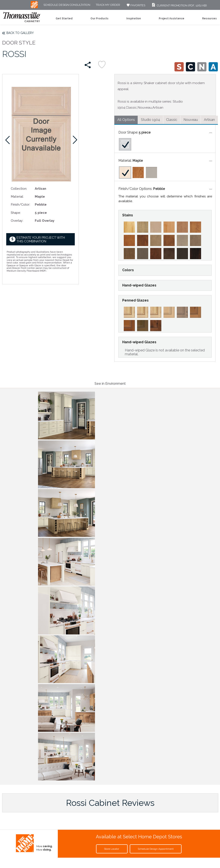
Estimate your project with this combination (41, 239)
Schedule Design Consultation (67, 5)
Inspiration (134, 18)
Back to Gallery (20, 33)
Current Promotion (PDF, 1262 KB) (179, 5)
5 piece (145, 132)
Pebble (159, 189)
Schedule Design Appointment (156, 849)
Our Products (99, 18)
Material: (17, 196)
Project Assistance (172, 18)
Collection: (19, 189)
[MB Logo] (34, 7)
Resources (209, 18)
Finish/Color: (20, 204)
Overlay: (17, 221)
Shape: (16, 213)
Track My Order (108, 5)
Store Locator (112, 849)
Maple (138, 161)
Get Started (64, 18)
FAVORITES (135, 5)
